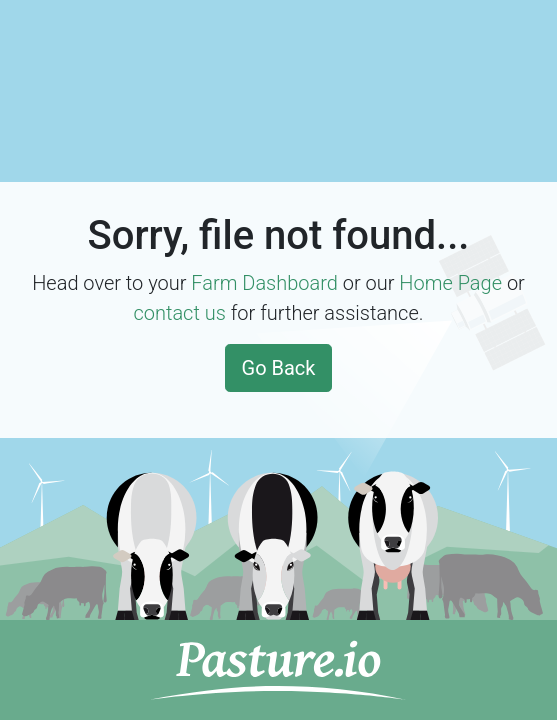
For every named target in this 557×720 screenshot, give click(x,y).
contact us (179, 313)
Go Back (279, 368)
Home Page (450, 283)
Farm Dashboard (264, 283)
